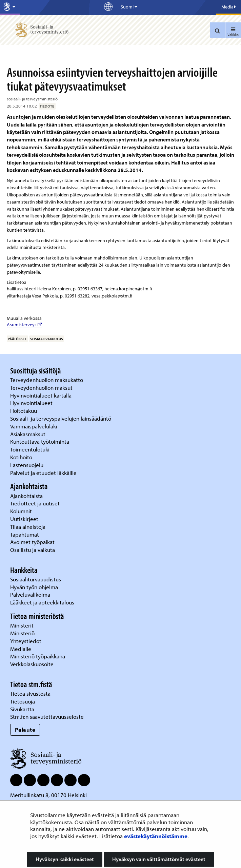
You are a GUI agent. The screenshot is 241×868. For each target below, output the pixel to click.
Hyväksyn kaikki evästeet (65, 859)
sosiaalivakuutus (47, 339)
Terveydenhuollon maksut (42, 388)
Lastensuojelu (27, 465)
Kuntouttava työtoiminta (40, 441)
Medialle (21, 649)
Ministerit (23, 625)
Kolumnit (22, 511)
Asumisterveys (24, 325)
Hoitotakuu (24, 411)
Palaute (25, 729)
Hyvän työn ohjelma (34, 587)
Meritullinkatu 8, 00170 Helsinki (48, 795)
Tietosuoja (23, 701)
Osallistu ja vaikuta (33, 550)
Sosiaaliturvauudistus (36, 579)
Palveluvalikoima (30, 594)
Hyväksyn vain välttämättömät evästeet (159, 859)
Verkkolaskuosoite (33, 664)
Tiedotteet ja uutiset (36, 503)
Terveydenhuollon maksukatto (47, 380)
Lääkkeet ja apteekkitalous (42, 602)
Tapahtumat (25, 534)
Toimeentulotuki (31, 449)
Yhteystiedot (26, 641)
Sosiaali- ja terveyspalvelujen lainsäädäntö (61, 418)
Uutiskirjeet (25, 519)
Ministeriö (23, 633)
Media (229, 7)
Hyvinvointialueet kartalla (42, 395)
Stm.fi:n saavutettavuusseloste (47, 717)
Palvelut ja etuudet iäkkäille (43, 473)
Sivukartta (22, 709)
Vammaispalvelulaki (34, 426)
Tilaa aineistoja (28, 527)
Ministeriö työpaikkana (38, 656)
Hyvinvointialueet (32, 403)
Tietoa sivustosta (30, 693)
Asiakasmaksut (28, 434)
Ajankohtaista (26, 496)
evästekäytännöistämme (156, 836)
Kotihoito (21, 457)
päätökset (17, 339)
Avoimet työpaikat (32, 542)
